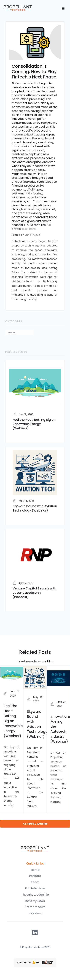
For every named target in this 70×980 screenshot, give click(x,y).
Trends (12, 333)
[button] (63, 9)
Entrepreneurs (35, 907)
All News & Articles (35, 824)
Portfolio (35, 876)
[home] (18, 8)
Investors (35, 913)
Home (35, 870)
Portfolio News (35, 888)
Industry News (35, 901)
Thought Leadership (35, 895)
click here (29, 229)
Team (35, 882)
